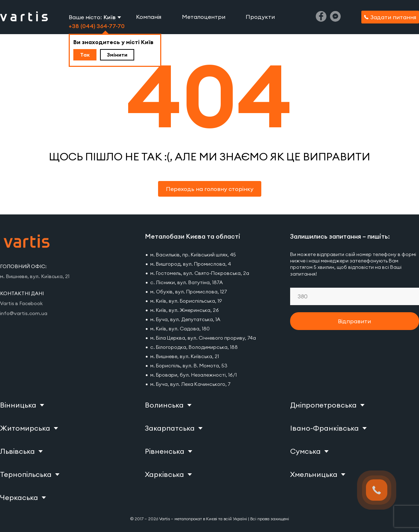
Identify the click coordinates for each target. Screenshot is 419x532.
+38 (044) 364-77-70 (97, 26)
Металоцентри (204, 17)
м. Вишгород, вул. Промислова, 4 (191, 264)
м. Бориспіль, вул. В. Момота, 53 (189, 366)
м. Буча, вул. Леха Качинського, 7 (190, 384)
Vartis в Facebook (21, 303)
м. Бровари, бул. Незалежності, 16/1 (193, 375)
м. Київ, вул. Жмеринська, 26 (185, 310)
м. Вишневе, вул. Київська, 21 (185, 356)
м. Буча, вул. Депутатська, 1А (185, 319)
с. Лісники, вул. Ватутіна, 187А (187, 282)
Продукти (260, 17)
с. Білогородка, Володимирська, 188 (194, 347)
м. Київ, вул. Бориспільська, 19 (186, 301)
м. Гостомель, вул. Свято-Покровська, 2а (200, 273)
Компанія (149, 17)
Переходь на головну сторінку (210, 189)
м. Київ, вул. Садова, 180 (180, 329)
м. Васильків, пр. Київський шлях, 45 (193, 255)
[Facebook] (321, 20)
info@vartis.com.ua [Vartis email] (24, 313)
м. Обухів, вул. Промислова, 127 (188, 292)
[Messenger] (335, 20)
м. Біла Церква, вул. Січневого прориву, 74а (203, 338)
